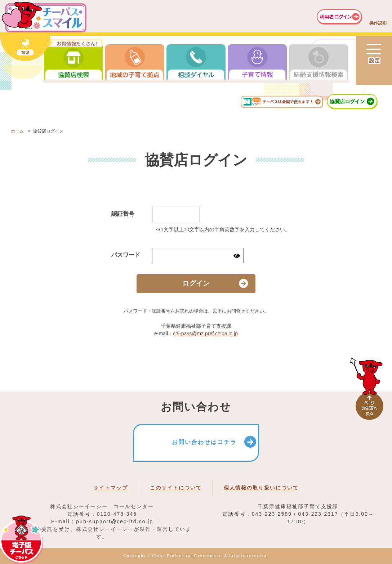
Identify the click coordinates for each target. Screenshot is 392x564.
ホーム (17, 131)
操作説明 (378, 23)
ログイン (196, 283)
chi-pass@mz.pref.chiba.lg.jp (205, 334)
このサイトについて (176, 488)
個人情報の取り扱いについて (261, 488)
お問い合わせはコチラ (204, 442)
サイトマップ (111, 488)
